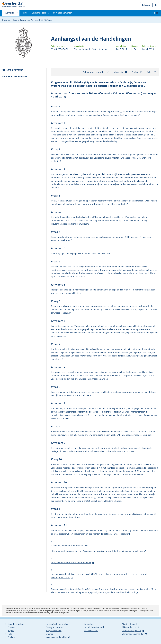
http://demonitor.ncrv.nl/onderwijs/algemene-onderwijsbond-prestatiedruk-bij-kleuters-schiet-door (97, 551)
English (11, 631)
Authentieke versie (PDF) (96, 73)
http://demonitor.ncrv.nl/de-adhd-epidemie (71, 563)
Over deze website (16, 624)
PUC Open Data (91, 631)
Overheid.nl (10, 14)
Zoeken (11, 637)
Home (25, 13)
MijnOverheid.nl (129, 624)
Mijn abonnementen (63, 13)
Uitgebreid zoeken (40, 13)
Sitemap (50, 634)
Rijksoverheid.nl (129, 627)
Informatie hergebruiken (57, 624)
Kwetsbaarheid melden (57, 637)
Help (10, 634)
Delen (151, 72)
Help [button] (153, 13)
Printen (137, 72)
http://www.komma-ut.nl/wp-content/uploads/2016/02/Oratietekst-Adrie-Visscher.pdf (95, 592)
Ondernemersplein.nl (132, 631)
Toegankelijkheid (54, 631)
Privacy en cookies (54, 627)
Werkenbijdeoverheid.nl (133, 634)
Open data (89, 624)
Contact (11, 627)
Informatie (120, 72)
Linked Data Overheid (94, 627)
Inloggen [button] (146, 5)
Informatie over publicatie (15, 76)
